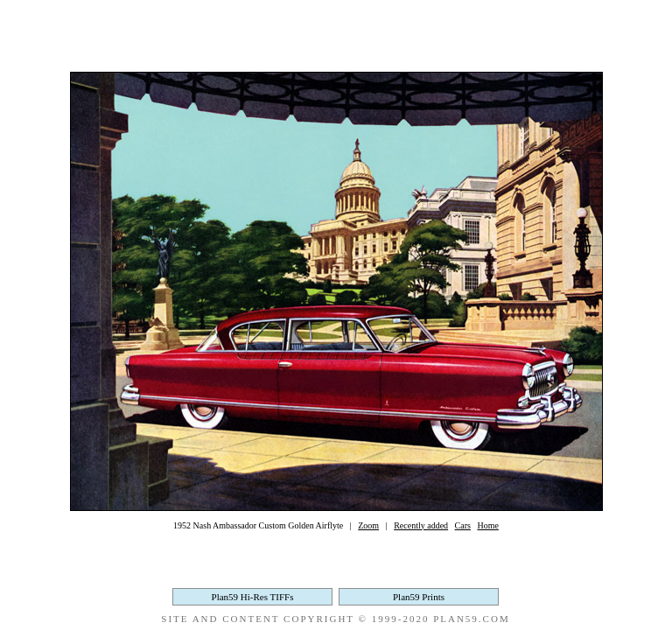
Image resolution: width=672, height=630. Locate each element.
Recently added (421, 525)
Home (487, 525)
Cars (463, 525)
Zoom (368, 525)
